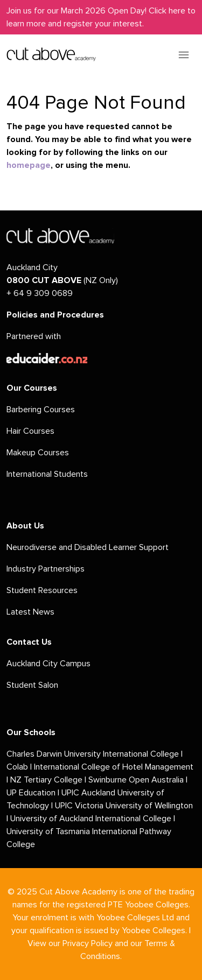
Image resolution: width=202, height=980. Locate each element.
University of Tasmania (48, 831)
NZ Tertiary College (46, 780)
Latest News (30, 612)
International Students (47, 474)
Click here (167, 11)
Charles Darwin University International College (93, 754)
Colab (17, 767)
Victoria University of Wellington (134, 806)
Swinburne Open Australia (136, 780)
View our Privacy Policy (70, 943)
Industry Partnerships (46, 569)
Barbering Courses (41, 410)
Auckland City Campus (48, 664)
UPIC (65, 806)
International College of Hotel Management (114, 767)
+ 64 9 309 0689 (40, 293)
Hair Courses (30, 431)
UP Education (31, 793)
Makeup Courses (38, 453)
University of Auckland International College (91, 819)
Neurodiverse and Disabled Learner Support (88, 547)
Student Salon (32, 685)
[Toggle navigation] (184, 54)
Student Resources (42, 590)
